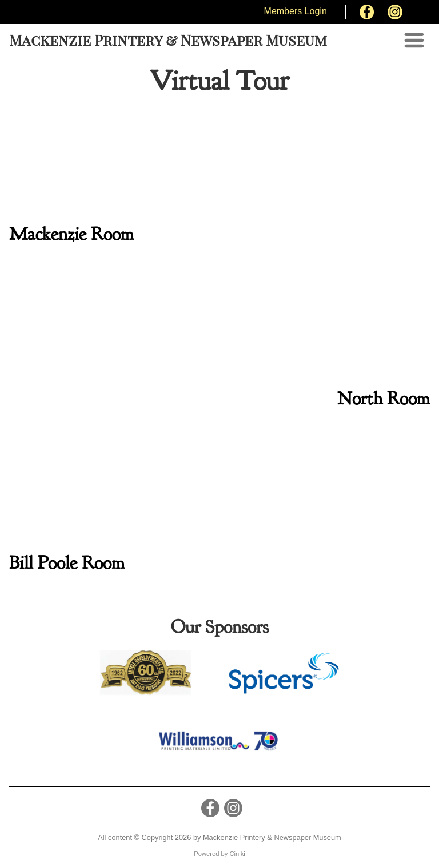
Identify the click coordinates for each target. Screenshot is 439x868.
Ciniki (237, 854)
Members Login (296, 11)
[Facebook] (367, 12)
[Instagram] (395, 12)
